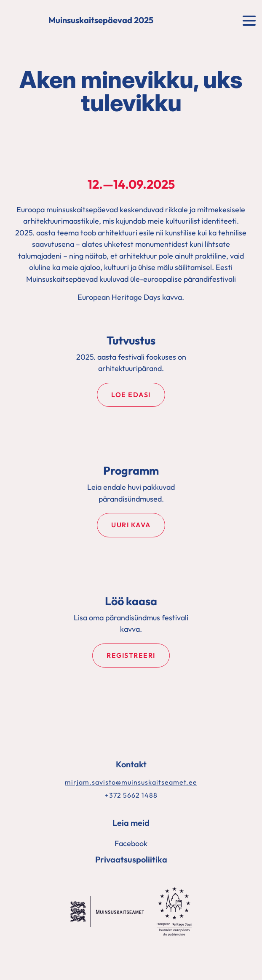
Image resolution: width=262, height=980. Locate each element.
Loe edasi (131, 395)
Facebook (131, 843)
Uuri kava (131, 525)
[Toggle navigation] (249, 20)
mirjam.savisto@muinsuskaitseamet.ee (131, 782)
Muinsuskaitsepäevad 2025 (101, 21)
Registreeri (131, 655)
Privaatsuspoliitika (131, 859)
